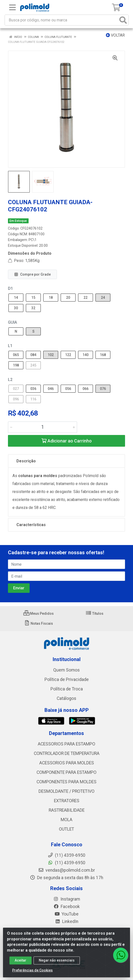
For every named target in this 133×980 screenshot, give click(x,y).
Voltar (115, 35)
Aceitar (21, 964)
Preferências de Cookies (32, 974)
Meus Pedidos (39, 613)
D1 (10, 288)
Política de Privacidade (67, 679)
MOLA (66, 820)
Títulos (94, 613)
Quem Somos (66, 670)
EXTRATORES (67, 801)
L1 (10, 346)
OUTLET (66, 829)
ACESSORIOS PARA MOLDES (67, 763)
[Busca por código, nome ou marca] (62, 20)
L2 (10, 380)
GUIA (12, 322)
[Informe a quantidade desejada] (43, 427)
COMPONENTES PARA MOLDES (66, 782)
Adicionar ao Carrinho (67, 441)
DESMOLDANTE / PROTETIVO (66, 791)
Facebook (67, 907)
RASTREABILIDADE (67, 810)
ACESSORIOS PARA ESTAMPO (66, 744)
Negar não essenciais (57, 964)
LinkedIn (67, 921)
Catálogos (66, 698)
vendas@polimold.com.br (67, 870)
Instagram (67, 899)
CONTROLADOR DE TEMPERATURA (67, 753)
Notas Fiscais (38, 623)
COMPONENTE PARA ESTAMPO (66, 772)
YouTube (66, 914)
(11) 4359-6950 (66, 863)
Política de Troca (67, 689)
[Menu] (12, 7)
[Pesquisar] (123, 20)
